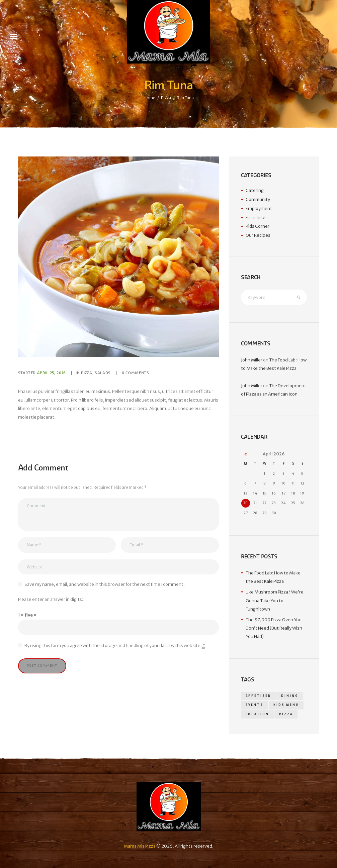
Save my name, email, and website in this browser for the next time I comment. (105, 584)
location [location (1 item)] (257, 714)
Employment (259, 208)
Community (258, 199)
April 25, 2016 (52, 373)
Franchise (256, 218)
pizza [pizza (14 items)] (286, 714)
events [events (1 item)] (255, 705)
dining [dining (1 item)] (290, 696)
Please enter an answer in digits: (51, 599)
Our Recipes (258, 235)
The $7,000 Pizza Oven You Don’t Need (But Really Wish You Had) (274, 628)
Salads (103, 373)
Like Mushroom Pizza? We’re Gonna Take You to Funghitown (275, 601)
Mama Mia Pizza (140, 846)
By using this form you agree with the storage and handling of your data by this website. (115, 646)
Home (149, 98)
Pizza (166, 98)
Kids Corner (258, 226)
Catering (255, 190)
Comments (136, 373)
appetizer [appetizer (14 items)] (258, 696)
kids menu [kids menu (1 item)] (286, 705)
